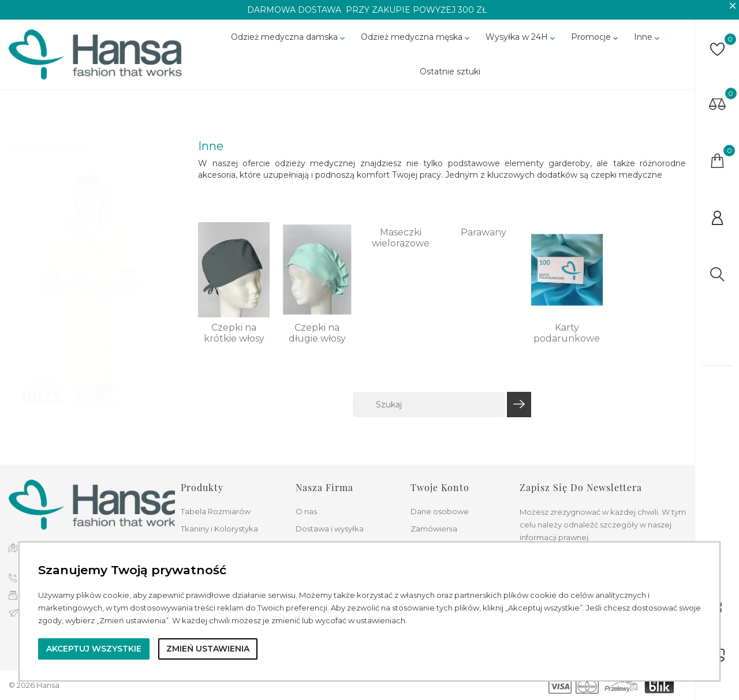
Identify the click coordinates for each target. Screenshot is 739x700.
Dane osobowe (440, 511)
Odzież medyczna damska (289, 43)
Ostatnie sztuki (450, 78)
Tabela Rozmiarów (216, 511)
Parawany (484, 244)
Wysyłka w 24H (521, 43)
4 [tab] (162, 325)
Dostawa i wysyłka (330, 529)
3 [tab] (162, 304)
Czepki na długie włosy (317, 345)
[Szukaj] (429, 417)
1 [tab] (162, 261)
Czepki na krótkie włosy (234, 345)
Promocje (596, 43)
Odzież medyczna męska (416, 43)
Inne (648, 43)
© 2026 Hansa (34, 685)
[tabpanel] (89, 295)
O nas (306, 511)
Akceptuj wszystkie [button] (94, 649)
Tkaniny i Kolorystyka (219, 529)
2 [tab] (162, 283)
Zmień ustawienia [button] (208, 649)
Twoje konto (440, 487)
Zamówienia (434, 529)
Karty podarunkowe (567, 345)
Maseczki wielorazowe (401, 249)
